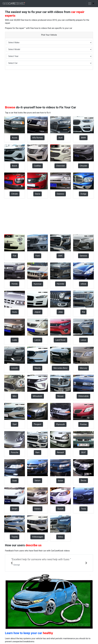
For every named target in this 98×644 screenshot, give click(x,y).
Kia (84, 312)
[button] (12, 563)
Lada (14, 340)
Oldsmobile (84, 396)
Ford (38, 256)
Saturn (38, 481)
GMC (60, 256)
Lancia (37, 340)
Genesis (83, 256)
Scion (60, 481)
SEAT (83, 452)
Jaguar (37, 312)
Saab (15, 481)
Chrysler (83, 166)
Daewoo (60, 194)
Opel (15, 424)
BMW (83, 138)
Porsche (15, 452)
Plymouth (60, 424)
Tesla (83, 509)
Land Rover (60, 340)
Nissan (60, 396)
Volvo (60, 537)
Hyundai (60, 284)
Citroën (14, 194)
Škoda (83, 481)
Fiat (15, 256)
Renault (60, 452)
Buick (14, 166)
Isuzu (15, 312)
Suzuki (60, 509)
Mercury (83, 368)
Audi (60, 138)
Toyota (15, 537)
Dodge (83, 194)
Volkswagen (38, 537)
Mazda (38, 368)
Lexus (83, 340)
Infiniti (83, 284)
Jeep (61, 312)
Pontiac (83, 424)
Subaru (38, 509)
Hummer (38, 284)
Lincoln (15, 368)
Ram (38, 452)
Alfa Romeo (37, 138)
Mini (15, 396)
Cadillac (38, 166)
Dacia (38, 194)
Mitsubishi (38, 396)
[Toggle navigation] (91, 4)
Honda (14, 284)
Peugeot (37, 424)
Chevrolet (60, 166)
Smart (14, 509)
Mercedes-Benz (60, 368)
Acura (14, 138)
